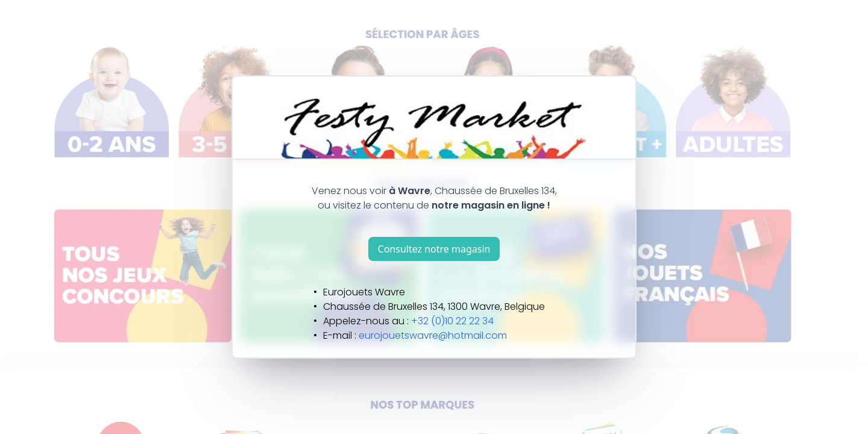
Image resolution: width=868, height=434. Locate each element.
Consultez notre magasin (434, 249)
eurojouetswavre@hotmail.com (433, 335)
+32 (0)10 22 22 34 (452, 321)
